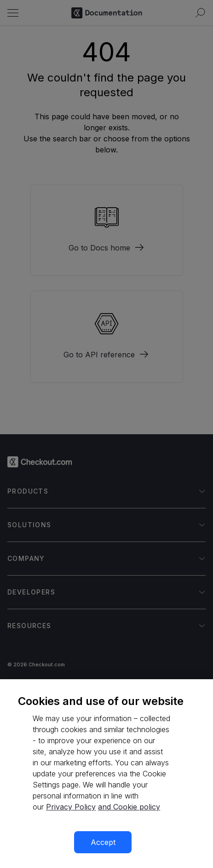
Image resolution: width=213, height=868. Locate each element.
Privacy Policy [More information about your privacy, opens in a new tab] (71, 807)
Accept (103, 842)
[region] (106, 774)
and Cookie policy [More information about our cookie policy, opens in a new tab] (129, 807)
